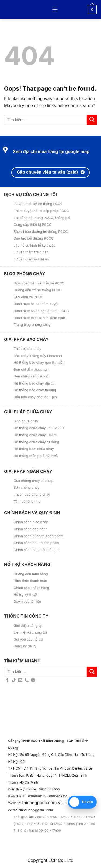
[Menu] (55, 9)
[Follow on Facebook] (7, 680)
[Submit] (92, 120)
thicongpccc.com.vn (42, 803)
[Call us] (27, 680)
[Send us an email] (20, 680)
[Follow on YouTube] (33, 680)
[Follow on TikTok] (14, 680)
